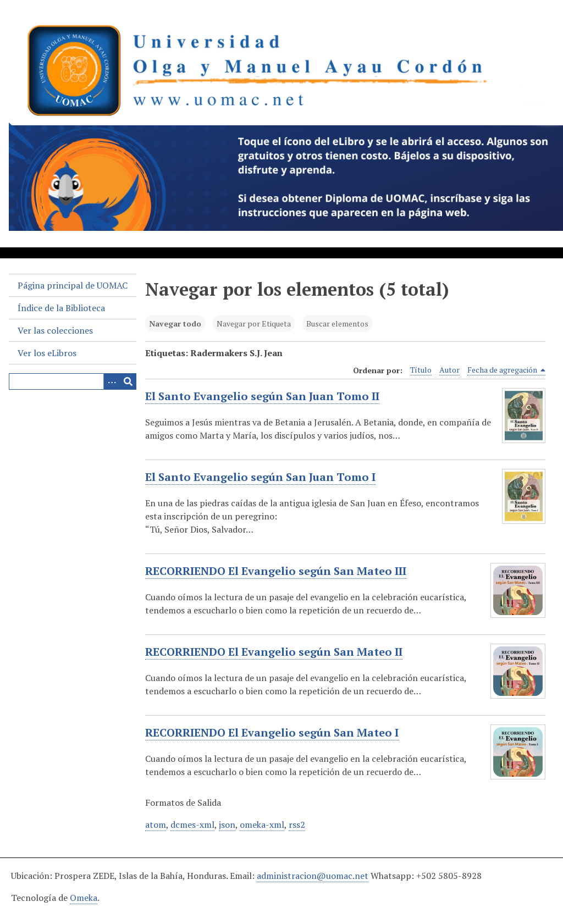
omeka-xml (262, 825)
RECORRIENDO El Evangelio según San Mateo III (276, 571)
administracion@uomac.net (313, 876)
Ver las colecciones (55, 330)
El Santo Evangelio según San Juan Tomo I (260, 477)
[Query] (73, 381)
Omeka (84, 898)
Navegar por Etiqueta (254, 323)
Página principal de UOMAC (73, 285)
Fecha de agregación (507, 370)
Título (421, 370)
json (227, 825)
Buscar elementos (337, 323)
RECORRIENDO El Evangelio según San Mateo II (274, 652)
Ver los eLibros (47, 353)
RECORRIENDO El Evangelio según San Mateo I (272, 733)
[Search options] (112, 381)
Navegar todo (175, 323)
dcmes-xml (192, 825)
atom (156, 825)
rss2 (297, 825)
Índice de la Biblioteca (61, 308)
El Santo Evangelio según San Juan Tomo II (262, 396)
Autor (449, 370)
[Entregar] (128, 381)
